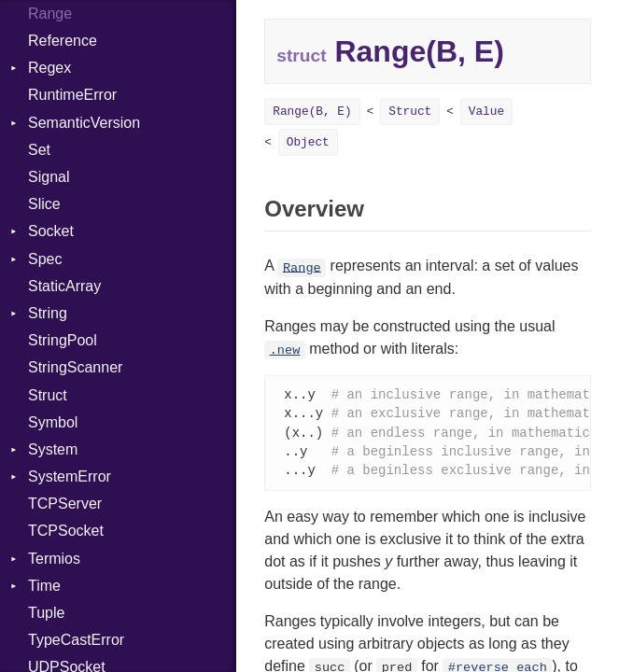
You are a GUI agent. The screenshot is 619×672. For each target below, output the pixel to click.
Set (39, 150)
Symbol (53, 422)
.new (285, 350)
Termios (54, 559)
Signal (49, 177)
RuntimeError (72, 95)
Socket (51, 231)
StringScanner (75, 367)
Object (308, 142)
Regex (49, 68)
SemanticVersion (84, 123)
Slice (44, 204)
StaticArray (64, 286)
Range (302, 267)
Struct (48, 395)
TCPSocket (66, 531)
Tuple (46, 613)
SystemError (70, 476)
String (48, 313)
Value (486, 112)
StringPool (63, 340)
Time (44, 586)
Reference (63, 41)
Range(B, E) (312, 112)
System (53, 449)
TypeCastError (76, 640)
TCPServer (65, 504)
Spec (45, 259)
